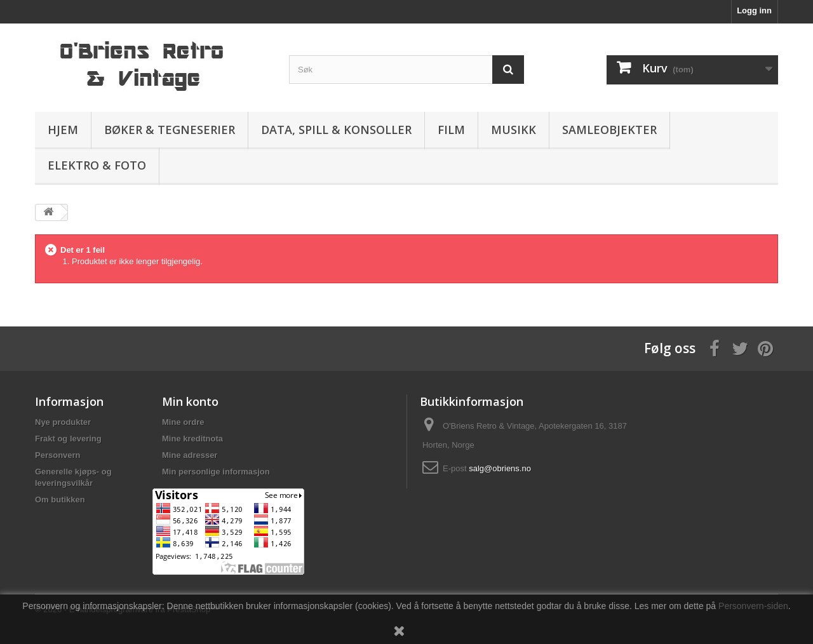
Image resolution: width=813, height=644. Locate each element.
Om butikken (60, 500)
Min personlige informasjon (216, 472)
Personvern (58, 455)
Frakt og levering (68, 439)
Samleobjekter (609, 130)
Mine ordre (183, 422)
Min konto (190, 401)
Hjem (63, 130)
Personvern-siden (753, 606)
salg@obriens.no (500, 468)
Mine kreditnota (192, 439)
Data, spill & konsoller (336, 130)
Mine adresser (190, 455)
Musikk (514, 130)
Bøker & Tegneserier (170, 130)
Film (451, 130)
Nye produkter (63, 422)
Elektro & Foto (97, 165)
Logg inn (754, 10)
